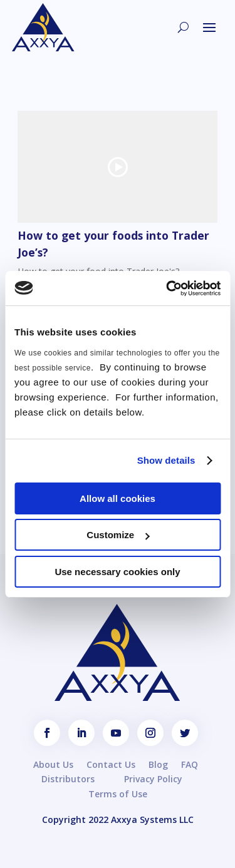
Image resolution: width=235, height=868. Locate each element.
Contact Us (111, 764)
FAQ (190, 764)
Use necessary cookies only (117, 572)
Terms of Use (118, 794)
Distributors (68, 779)
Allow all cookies (118, 498)
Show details (166, 460)
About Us (53, 764)
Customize (118, 535)
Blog (158, 764)
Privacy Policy (153, 779)
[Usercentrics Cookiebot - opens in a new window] (167, 288)
